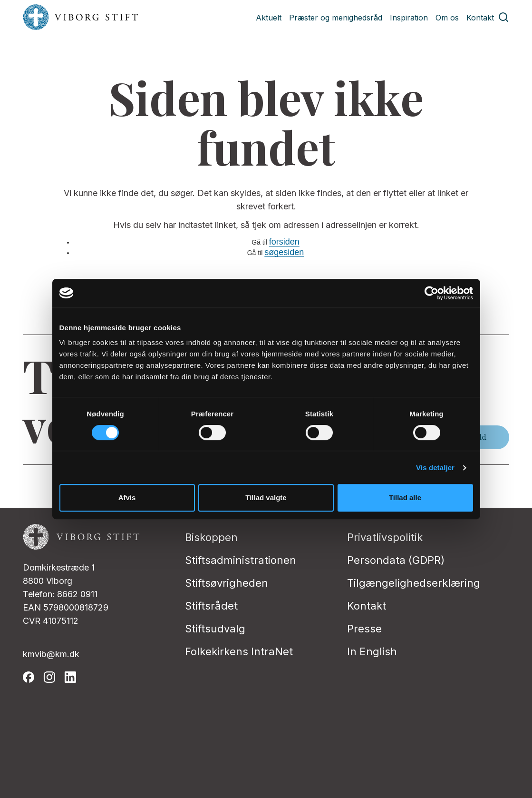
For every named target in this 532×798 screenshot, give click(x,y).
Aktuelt (269, 18)
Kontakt (480, 18)
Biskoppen (211, 537)
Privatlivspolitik (385, 537)
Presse (364, 629)
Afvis (127, 498)
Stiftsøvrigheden (227, 583)
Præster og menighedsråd (336, 18)
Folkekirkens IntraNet (239, 651)
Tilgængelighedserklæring (414, 583)
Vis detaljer (435, 468)
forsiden (284, 242)
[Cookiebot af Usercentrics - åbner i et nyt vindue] (431, 293)
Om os (447, 18)
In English (372, 651)
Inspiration (409, 18)
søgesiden (284, 252)
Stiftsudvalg (215, 629)
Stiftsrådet (211, 606)
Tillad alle (405, 498)
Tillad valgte (266, 498)
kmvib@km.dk (51, 654)
